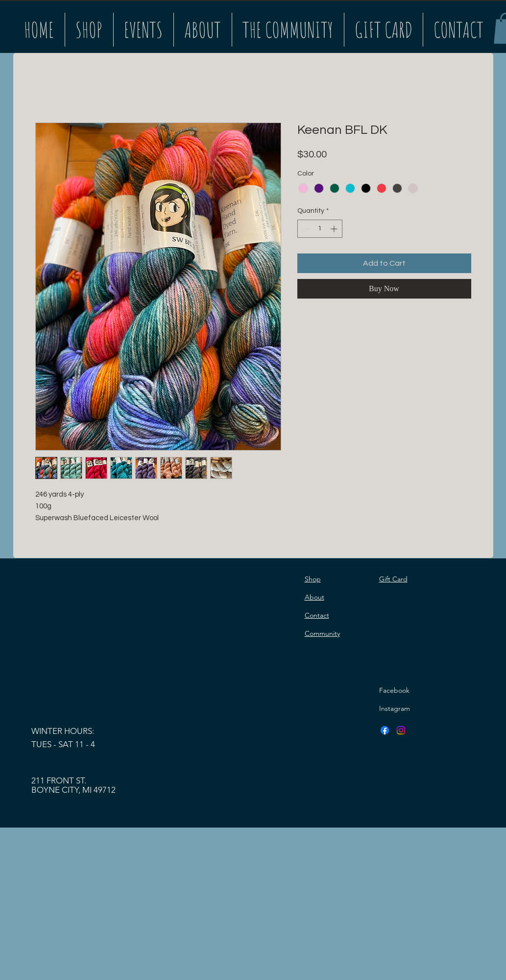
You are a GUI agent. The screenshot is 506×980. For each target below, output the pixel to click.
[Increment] (335, 229)
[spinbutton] (320, 229)
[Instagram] (401, 730)
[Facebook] (385, 730)
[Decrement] (305, 229)
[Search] (483, 26)
